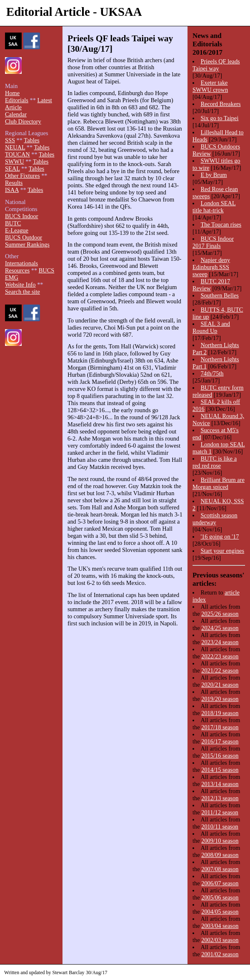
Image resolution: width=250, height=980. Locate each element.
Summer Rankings (27, 244)
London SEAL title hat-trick (214, 207)
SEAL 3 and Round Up (211, 327)
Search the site (22, 292)
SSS (10, 140)
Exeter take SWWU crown (210, 86)
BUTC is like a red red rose (215, 462)
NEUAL (15, 147)
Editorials (17, 100)
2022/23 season (220, 656)
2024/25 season (220, 628)
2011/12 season (220, 812)
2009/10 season (220, 841)
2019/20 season (220, 699)
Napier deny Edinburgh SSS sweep (211, 267)
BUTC (13, 223)
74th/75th (212, 373)
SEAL (12, 169)
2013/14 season (220, 784)
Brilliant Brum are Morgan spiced (219, 483)
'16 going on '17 (220, 537)
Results (14, 183)
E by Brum (214, 175)
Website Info (20, 285)
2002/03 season (220, 940)
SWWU (15, 161)
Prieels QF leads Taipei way (216, 65)
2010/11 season (220, 826)
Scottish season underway (215, 519)
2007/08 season (220, 869)
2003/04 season (220, 926)
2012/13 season (220, 798)
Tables (31, 140)
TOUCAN (17, 154)
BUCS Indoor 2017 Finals (213, 242)
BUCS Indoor (22, 216)
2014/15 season (220, 770)
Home (12, 93)
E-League (17, 230)
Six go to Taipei (219, 118)
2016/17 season (220, 741)
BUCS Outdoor (24, 237)
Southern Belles (220, 295)
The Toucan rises (221, 224)
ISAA (12, 190)
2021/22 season (220, 670)
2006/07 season (220, 883)
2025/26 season (220, 614)
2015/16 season (220, 756)
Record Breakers (220, 104)
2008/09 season (220, 855)
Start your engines (222, 551)
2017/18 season (220, 727)
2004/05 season (220, 912)
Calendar (16, 114)
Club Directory (23, 121)
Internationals (21, 263)
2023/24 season (220, 642)
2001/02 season (220, 954)
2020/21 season (220, 685)
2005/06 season (220, 897)
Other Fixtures (22, 176)
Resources (17, 270)
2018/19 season (220, 713)
